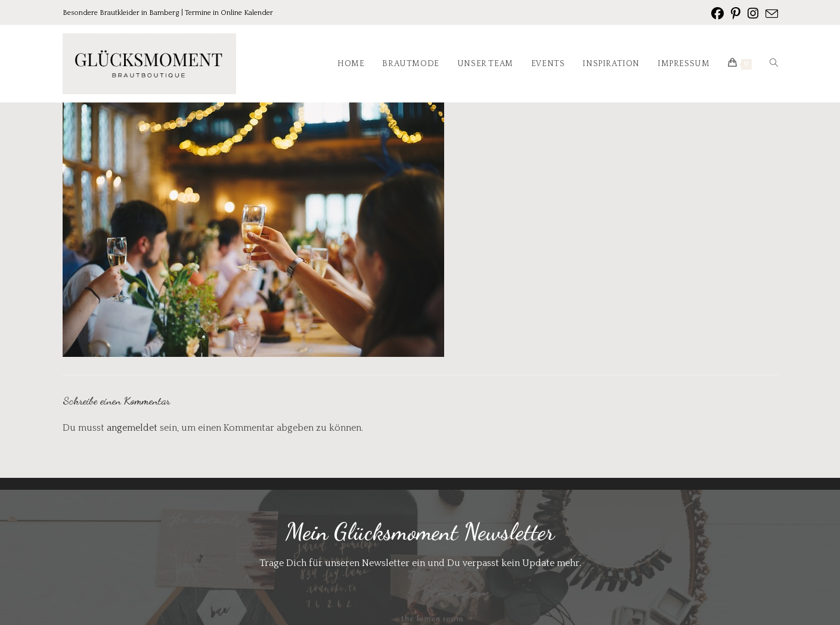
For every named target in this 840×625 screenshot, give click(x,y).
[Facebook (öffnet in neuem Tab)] (717, 14)
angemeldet (132, 428)
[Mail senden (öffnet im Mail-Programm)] (770, 14)
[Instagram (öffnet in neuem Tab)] (753, 14)
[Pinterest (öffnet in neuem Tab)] (736, 14)
